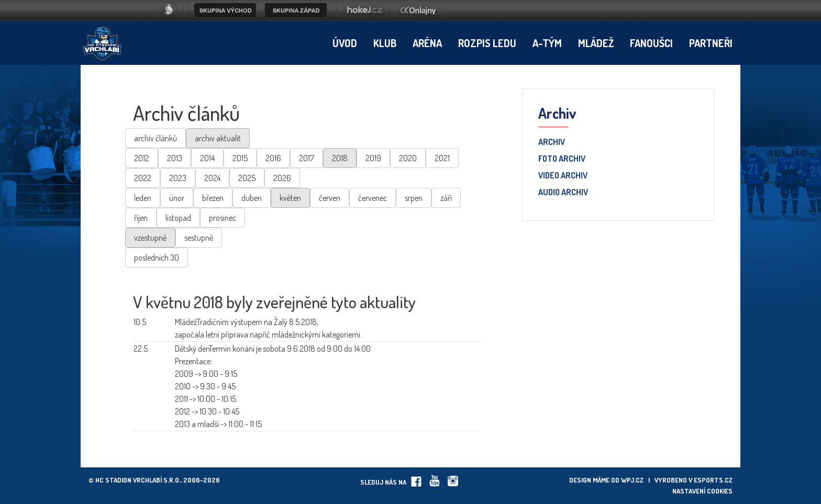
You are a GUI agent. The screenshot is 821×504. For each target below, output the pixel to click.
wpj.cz (632, 480)
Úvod (345, 43)
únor (177, 198)
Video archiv (563, 176)
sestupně (199, 238)
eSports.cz (713, 480)
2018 (340, 158)
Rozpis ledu (487, 43)
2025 (247, 178)
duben (252, 198)
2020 (408, 158)
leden (143, 198)
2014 (207, 158)
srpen (414, 198)
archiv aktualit (218, 138)
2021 (442, 158)
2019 (373, 158)
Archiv (552, 142)
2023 (178, 178)
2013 (175, 158)
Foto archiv (562, 159)
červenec (373, 198)
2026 (282, 178)
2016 (273, 158)
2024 (212, 178)
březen (213, 198)
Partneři (711, 43)
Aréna (427, 43)
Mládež (596, 43)
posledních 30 (157, 257)
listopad (178, 218)
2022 (143, 178)
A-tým (547, 43)
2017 (307, 158)
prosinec (223, 218)
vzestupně (150, 238)
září (446, 198)
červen (330, 198)
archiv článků (156, 138)
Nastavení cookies (702, 491)
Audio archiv (563, 193)
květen (290, 198)
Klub (385, 43)
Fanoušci (651, 43)
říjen (141, 218)
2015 (240, 158)
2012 (142, 158)
